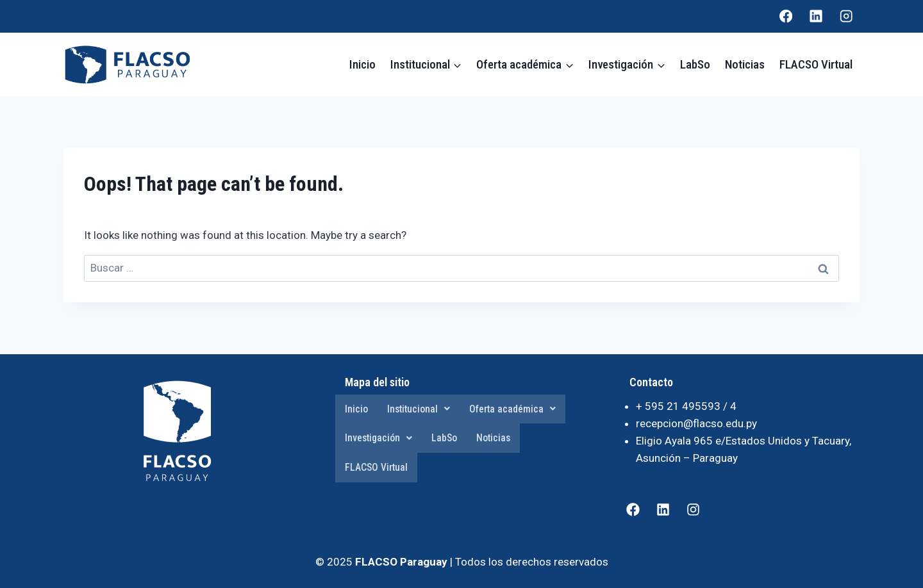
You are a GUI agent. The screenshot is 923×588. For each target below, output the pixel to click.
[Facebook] (786, 16)
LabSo (695, 64)
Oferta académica (515, 409)
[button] (420, 409)
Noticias (745, 64)
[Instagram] (846, 16)
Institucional (420, 409)
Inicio (362, 64)
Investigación (379, 438)
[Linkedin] (816, 16)
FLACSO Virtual (816, 64)
